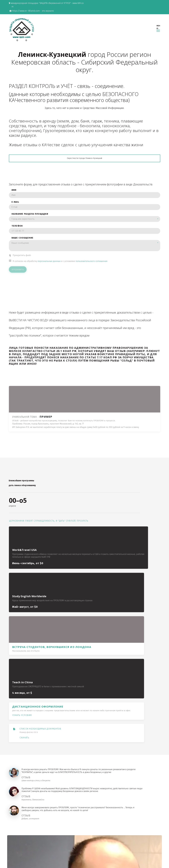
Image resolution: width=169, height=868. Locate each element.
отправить (18, 282)
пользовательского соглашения (91, 274)
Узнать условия (126, 583)
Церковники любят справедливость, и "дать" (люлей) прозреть (20, 548)
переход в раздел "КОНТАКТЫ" (87, 766)
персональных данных (49, 274)
